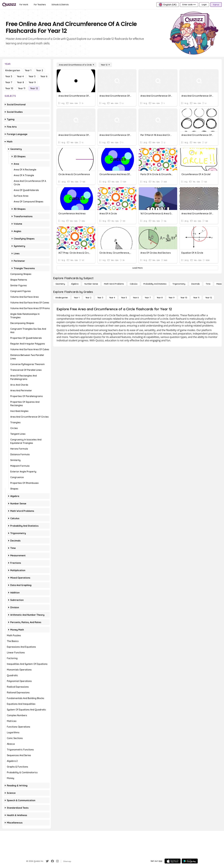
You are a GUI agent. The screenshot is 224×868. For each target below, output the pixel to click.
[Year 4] (112, 298)
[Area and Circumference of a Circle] (76, 65)
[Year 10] (184, 298)
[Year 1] (77, 298)
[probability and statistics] (155, 284)
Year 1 (28, 70)
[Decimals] (195, 284)
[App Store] (173, 861)
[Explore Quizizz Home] (9, 5)
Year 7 (9, 82)
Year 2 (40, 70)
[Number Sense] (91, 284)
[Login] (204, 5)
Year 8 (20, 82)
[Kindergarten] (62, 298)
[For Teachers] (40, 5)
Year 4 (20, 76)
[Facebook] (52, 861)
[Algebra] (75, 284)
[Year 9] (171, 298)
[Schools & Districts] (60, 5)
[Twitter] (47, 861)
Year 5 (32, 76)
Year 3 (9, 76)
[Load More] (137, 268)
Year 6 (44, 76)
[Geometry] (60, 284)
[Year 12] (105, 65)
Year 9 (32, 82)
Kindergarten (13, 70)
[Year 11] (196, 298)
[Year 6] (136, 298)
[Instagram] (57, 861)
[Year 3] (100, 298)
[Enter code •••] (189, 5)
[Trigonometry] (179, 284)
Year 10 (9, 88)
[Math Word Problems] (114, 284)
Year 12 (34, 88)
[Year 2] (88, 298)
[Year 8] (160, 298)
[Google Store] (190, 861)
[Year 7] (148, 298)
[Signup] (216, 5)
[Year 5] (124, 298)
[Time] (208, 284)
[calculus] (134, 284)
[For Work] (24, 5)
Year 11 (22, 88)
